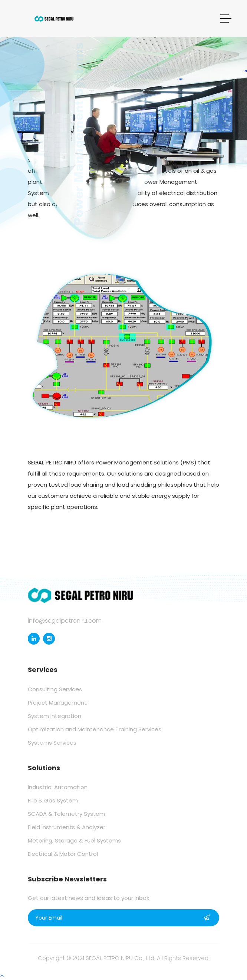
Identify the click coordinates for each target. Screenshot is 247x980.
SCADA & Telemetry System (66, 814)
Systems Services (52, 743)
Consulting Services (55, 689)
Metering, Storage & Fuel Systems (74, 840)
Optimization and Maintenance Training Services (95, 729)
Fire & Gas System (53, 800)
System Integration (55, 716)
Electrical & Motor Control (63, 854)
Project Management (57, 703)
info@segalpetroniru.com (65, 621)
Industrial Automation (58, 787)
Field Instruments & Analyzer (67, 827)
